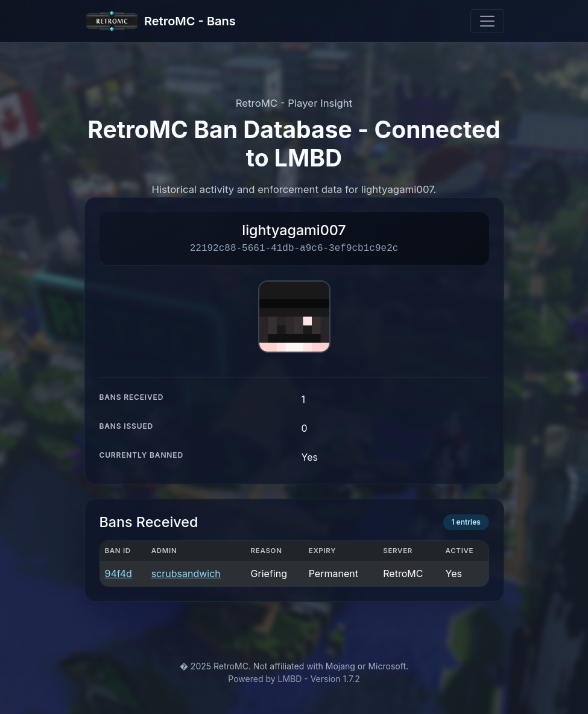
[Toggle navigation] (487, 21)
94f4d (119, 573)
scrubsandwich (186, 573)
